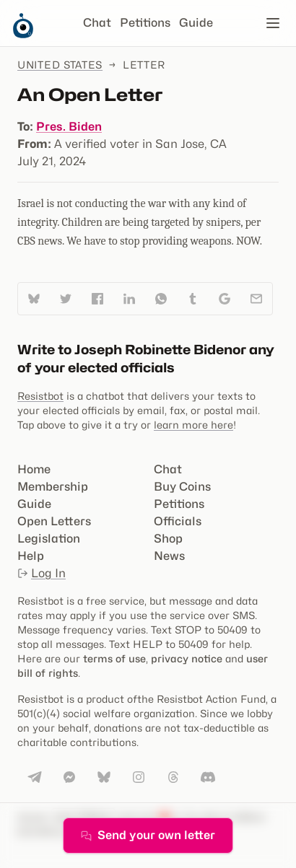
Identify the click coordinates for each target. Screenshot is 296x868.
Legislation (49, 539)
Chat (97, 23)
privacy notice (187, 658)
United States (60, 65)
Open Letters (54, 521)
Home (34, 469)
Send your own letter (148, 835)
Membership (53, 487)
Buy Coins (182, 487)
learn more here (193, 425)
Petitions (145, 23)
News (169, 556)
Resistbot (40, 396)
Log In (42, 573)
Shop (168, 539)
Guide (196, 23)
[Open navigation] (273, 23)
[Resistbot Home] (23, 35)
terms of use (114, 658)
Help (31, 556)
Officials (178, 521)
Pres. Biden (69, 127)
